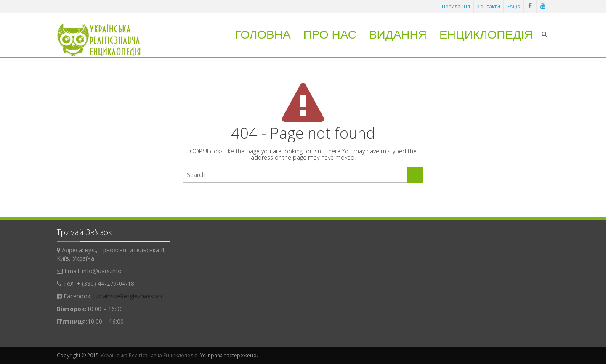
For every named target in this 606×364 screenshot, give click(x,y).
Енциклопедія (486, 35)
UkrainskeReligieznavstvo (128, 296)
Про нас (330, 35)
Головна (263, 35)
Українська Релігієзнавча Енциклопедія (149, 355)
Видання (398, 35)
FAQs (513, 7)
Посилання (456, 7)
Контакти (489, 7)
